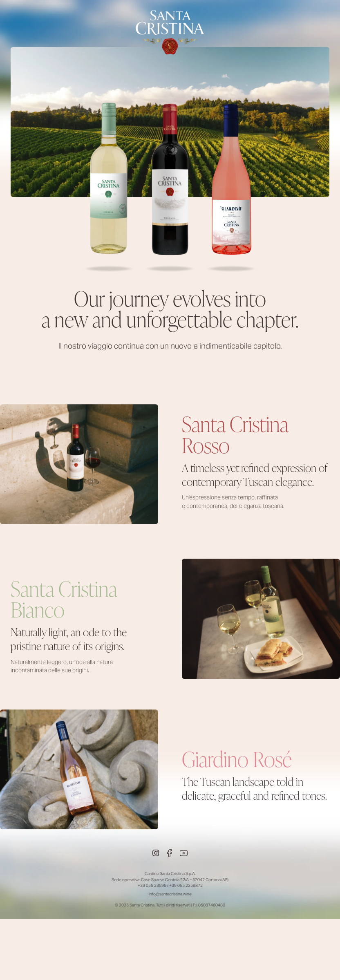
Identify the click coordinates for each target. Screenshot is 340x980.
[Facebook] (169, 853)
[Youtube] (184, 853)
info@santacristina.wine (170, 894)
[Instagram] (156, 853)
